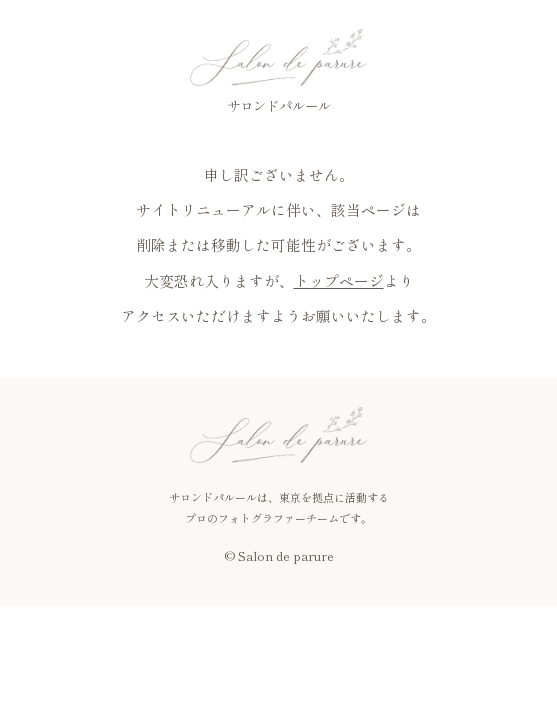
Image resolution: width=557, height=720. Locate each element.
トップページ (339, 280)
